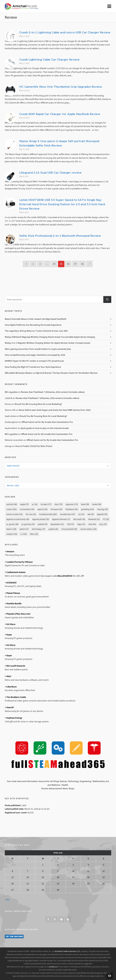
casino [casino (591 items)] (12, 509)
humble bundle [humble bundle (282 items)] (48, 514)
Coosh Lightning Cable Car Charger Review (49, 60)
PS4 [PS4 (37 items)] (71, 524)
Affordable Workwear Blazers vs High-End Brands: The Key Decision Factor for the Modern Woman (51, 373)
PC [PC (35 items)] (106, 519)
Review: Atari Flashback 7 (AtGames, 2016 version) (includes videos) (53, 392)
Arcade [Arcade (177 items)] (46, 504)
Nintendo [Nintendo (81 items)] (94, 519)
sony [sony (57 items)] (103, 524)
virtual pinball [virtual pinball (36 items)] (69, 529)
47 (75, 264)
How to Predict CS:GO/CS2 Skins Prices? (34, 446)
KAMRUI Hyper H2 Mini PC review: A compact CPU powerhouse (34, 361)
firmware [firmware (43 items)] (56, 509)
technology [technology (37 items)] (39, 529)
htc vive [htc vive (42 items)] (31, 514)
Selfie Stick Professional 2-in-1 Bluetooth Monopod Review (60, 236)
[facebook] (48, 919)
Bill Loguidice (11, 392)
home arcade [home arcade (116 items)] (14, 514)
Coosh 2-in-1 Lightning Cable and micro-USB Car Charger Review (65, 32)
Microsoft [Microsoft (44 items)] (79, 519)
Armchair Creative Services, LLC (67, 951)
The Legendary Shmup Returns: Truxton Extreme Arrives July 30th (36, 331)
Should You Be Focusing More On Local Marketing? (38, 404)
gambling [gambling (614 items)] (88, 509)
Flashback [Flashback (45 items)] (72, 509)
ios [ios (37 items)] (81, 514)
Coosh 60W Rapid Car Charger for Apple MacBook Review (60, 114)
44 (54, 264)
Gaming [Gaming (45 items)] (103, 509)
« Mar (7, 900)
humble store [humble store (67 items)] (68, 514)
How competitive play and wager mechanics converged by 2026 (35, 355)
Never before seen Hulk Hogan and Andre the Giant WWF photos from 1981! (55, 410)
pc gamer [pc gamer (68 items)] (12, 524)
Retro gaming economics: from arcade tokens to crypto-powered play (38, 349)
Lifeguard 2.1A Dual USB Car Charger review (50, 173)
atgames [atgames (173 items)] (72, 504)
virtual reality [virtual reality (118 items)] (88, 529)
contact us (53, 967)
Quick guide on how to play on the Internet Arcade (45, 428)
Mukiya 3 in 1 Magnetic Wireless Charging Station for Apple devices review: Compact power (48, 343)
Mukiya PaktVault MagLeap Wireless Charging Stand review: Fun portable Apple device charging (50, 337)
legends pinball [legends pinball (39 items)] (41, 519)
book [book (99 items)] (85, 504)
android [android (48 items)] (12, 504)
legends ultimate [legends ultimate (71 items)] (61, 519)
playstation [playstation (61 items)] (57, 524)
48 (82, 264)
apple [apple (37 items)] (24, 504)
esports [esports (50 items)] (42, 509)
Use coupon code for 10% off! (62, 576)
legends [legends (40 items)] (102, 514)
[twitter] (55, 919)
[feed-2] (68, 919)
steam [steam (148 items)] (11, 529)
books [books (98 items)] (97, 504)
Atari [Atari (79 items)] (59, 504)
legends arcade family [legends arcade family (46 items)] (18, 519)
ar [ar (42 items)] (35, 504)
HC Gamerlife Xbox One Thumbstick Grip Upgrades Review (61, 87)
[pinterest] (61, 919)
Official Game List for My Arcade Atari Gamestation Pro (47, 422)
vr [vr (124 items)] (24, 534)
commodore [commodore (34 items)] (27, 509)
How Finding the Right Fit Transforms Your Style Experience (33, 367)
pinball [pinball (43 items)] (43, 524)
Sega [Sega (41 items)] (81, 524)
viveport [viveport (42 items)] (12, 534)
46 (68, 264)
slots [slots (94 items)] (92, 524)
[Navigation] (109, 6)
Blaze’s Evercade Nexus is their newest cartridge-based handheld (35, 319)
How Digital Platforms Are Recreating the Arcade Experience (33, 325)
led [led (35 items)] (91, 514)
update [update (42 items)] (53, 529)
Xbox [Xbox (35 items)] (34, 534)
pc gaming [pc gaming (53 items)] (28, 524)
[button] (107, 299)
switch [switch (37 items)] (24, 529)
